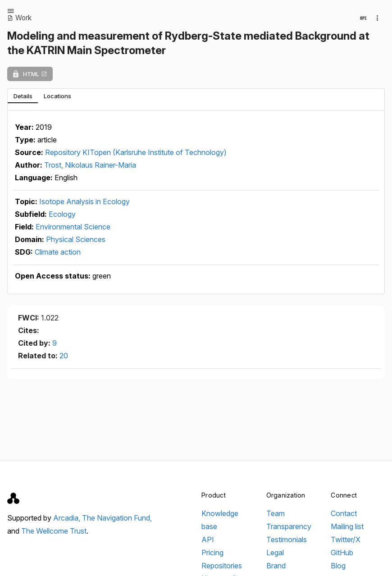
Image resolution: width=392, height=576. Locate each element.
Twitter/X (346, 539)
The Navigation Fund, (117, 518)
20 (64, 356)
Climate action (58, 252)
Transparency (289, 526)
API (208, 539)
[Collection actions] (378, 18)
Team (276, 513)
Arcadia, (68, 518)
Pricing (212, 553)
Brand (276, 566)
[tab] (23, 96)
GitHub (342, 553)
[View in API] (363, 18)
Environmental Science (73, 227)
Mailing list (347, 526)
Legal (275, 553)
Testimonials (287, 539)
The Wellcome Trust (54, 531)
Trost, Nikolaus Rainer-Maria (90, 165)
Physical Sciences (76, 239)
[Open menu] (11, 11)
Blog (338, 566)
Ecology (62, 214)
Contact (344, 513)
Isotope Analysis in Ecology (84, 201)
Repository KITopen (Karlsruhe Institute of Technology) (136, 152)
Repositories (222, 566)
